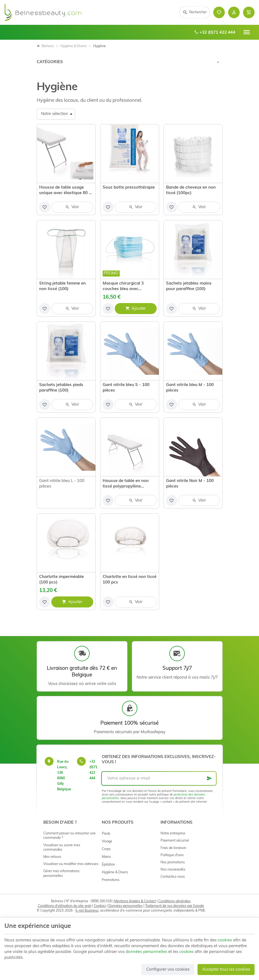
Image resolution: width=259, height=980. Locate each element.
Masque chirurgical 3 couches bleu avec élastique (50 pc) (123, 287)
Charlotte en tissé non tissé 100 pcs (129, 580)
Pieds (106, 834)
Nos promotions (173, 863)
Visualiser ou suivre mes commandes (62, 848)
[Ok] (209, 778)
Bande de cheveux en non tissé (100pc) (191, 190)
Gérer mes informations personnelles (61, 874)
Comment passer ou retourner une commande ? (70, 836)
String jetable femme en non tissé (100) (62, 286)
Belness (45, 46)
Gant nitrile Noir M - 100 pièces (190, 484)
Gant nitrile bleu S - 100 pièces (126, 388)
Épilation (108, 865)
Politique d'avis (172, 855)
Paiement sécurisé (175, 841)
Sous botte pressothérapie (129, 188)
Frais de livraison (173, 848)
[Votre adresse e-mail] (159, 778)
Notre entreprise (173, 834)
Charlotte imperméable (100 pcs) (62, 580)
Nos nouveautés (173, 870)
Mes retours (52, 857)
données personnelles (146, 952)
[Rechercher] (195, 12)
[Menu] (247, 32)
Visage (107, 842)
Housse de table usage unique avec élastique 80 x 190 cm (65, 191)
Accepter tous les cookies (226, 970)
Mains (106, 857)
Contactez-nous (173, 877)
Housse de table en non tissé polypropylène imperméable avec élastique (126, 484)
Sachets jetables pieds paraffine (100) (61, 388)
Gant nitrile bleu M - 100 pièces (190, 388)
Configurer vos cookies (168, 970)
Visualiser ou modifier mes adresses (71, 864)
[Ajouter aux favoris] (45, 207)
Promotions (111, 880)
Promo (111, 273)
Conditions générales (174, 901)
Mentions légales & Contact (135, 901)
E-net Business (87, 911)
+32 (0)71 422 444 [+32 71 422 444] (215, 33)
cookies (225, 940)
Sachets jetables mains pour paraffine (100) (189, 286)
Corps (106, 849)
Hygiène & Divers (74, 46)
